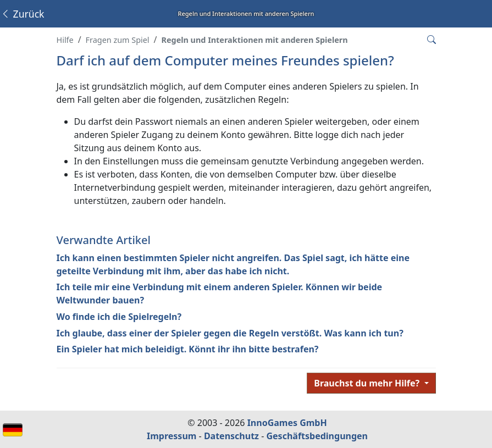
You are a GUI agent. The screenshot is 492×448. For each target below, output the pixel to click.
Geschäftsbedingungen (317, 436)
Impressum (172, 436)
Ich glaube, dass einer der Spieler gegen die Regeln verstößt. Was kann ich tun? (230, 333)
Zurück (23, 14)
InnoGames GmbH (287, 423)
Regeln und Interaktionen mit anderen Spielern (255, 40)
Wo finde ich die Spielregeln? (119, 317)
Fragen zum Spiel (118, 40)
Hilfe (65, 40)
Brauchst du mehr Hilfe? (368, 383)
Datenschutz (231, 436)
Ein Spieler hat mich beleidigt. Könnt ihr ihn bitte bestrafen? (188, 349)
